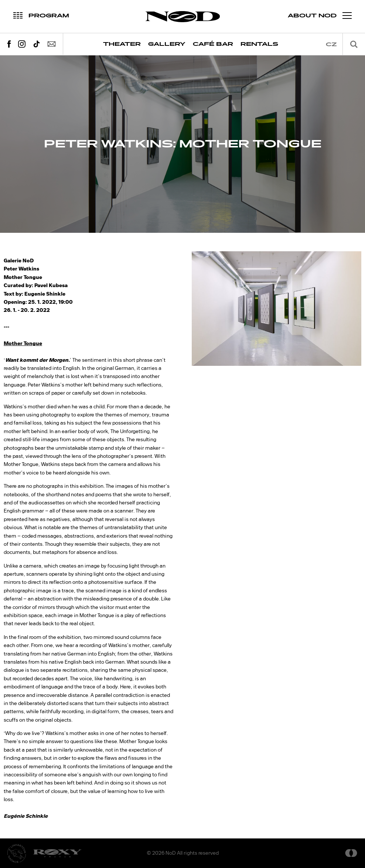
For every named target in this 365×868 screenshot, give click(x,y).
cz (331, 45)
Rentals (259, 44)
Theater (122, 44)
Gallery (167, 44)
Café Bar (213, 44)
